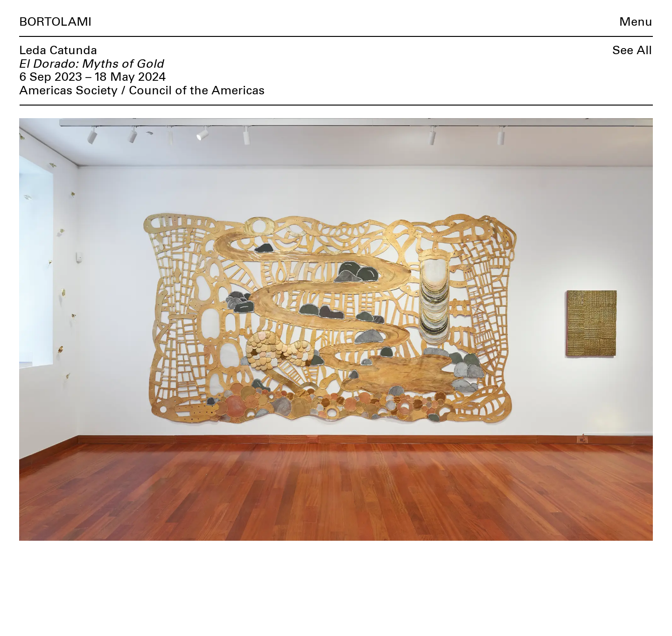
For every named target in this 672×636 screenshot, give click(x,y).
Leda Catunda (58, 51)
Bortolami (55, 22)
